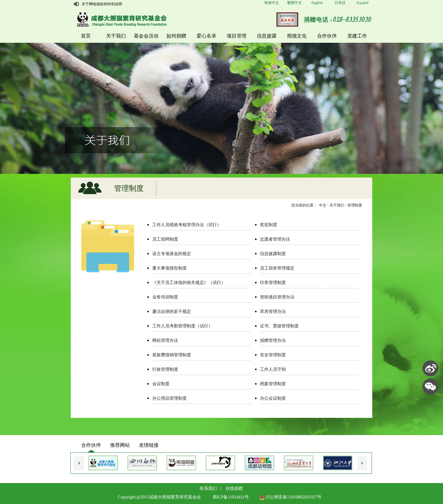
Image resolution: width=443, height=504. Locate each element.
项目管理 (237, 36)
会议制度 (161, 384)
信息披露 (267, 36)
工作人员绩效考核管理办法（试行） (187, 225)
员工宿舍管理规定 (277, 268)
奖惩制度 (269, 225)
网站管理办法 (165, 340)
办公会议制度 (273, 398)
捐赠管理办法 (273, 340)
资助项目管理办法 (277, 297)
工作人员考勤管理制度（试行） (182, 326)
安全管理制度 (273, 355)
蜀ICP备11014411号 (231, 497)
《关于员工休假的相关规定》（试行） (189, 283)
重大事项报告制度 (170, 268)
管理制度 (355, 205)
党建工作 (357, 36)
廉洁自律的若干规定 (172, 312)
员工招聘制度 (165, 239)
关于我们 (116, 36)
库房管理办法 (273, 312)
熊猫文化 (297, 36)
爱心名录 (206, 36)
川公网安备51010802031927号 (291, 497)
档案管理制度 (273, 384)
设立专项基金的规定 (172, 254)
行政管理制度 (165, 369)
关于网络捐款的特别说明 (102, 4)
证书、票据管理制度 (279, 326)
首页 (86, 36)
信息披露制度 (273, 254)
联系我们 (208, 488)
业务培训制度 (165, 297)
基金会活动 (146, 36)
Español (363, 3)
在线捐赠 (234, 488)
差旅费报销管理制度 (172, 355)
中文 (323, 205)
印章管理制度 (273, 283)
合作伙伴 (327, 36)
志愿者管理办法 (275, 239)
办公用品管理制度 (170, 398)
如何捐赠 (176, 36)
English (317, 3)
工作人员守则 (273, 369)
